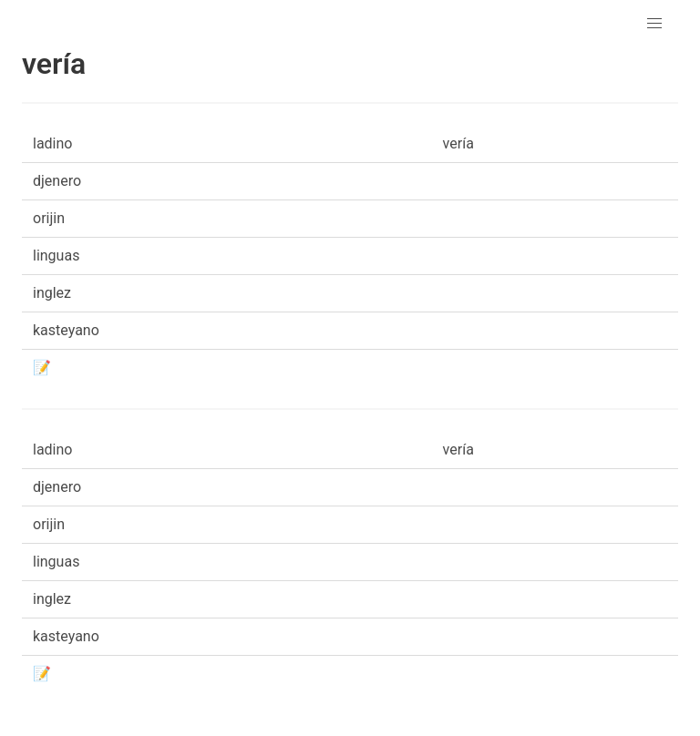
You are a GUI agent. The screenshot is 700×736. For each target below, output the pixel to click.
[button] (654, 24)
